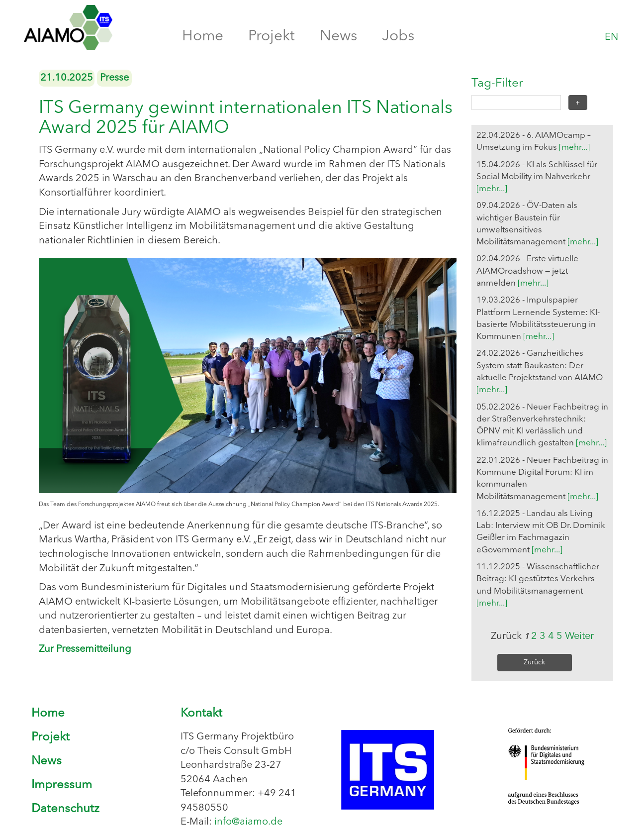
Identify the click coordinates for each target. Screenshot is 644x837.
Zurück (534, 662)
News (338, 36)
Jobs (398, 36)
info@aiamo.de (248, 822)
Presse (114, 78)
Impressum (62, 785)
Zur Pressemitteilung (85, 649)
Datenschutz (65, 809)
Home (203, 36)
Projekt (272, 36)
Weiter (579, 636)
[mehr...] (574, 148)
